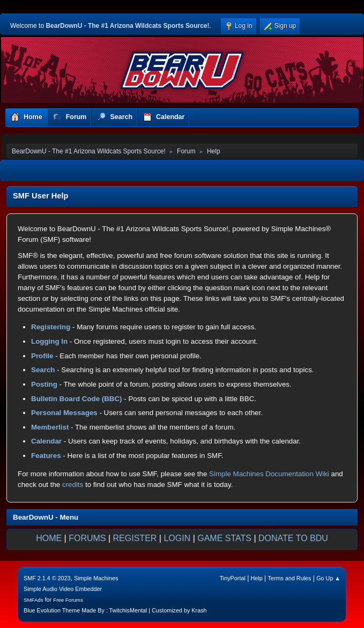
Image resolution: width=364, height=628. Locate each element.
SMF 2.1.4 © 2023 (47, 578)
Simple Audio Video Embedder (63, 589)
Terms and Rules (290, 578)
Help (257, 578)
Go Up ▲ (328, 578)
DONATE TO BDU (293, 538)
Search (43, 370)
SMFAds (34, 600)
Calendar (46, 441)
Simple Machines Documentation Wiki (269, 474)
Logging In (49, 341)
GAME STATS (224, 538)
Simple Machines (96, 578)
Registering (51, 327)
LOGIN (177, 538)
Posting (44, 384)
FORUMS (87, 538)
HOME (49, 538)
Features (46, 456)
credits (73, 485)
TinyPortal (233, 578)
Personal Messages (64, 413)
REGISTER (135, 538)
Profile (42, 356)
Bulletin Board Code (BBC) (77, 399)
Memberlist (50, 427)
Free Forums (68, 600)
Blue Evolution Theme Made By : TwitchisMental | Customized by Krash (115, 610)
